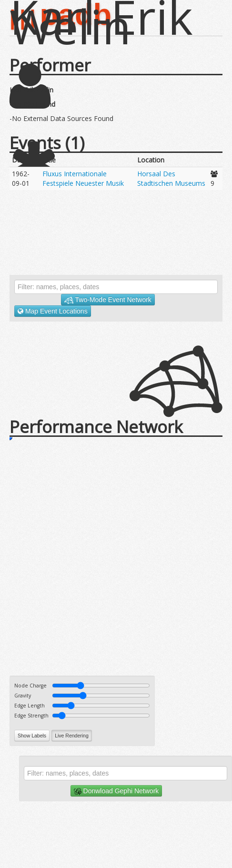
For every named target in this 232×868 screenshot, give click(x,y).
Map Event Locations (53, 311)
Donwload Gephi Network (116, 791)
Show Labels (32, 736)
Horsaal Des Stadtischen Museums (171, 178)
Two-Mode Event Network (108, 300)
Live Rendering (72, 736)
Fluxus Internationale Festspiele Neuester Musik (83, 178)
